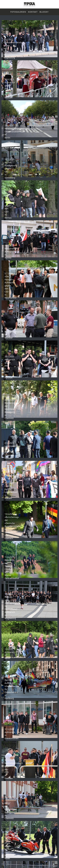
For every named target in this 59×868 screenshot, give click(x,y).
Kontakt (33, 12)
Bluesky (44, 12)
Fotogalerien (18, 12)
